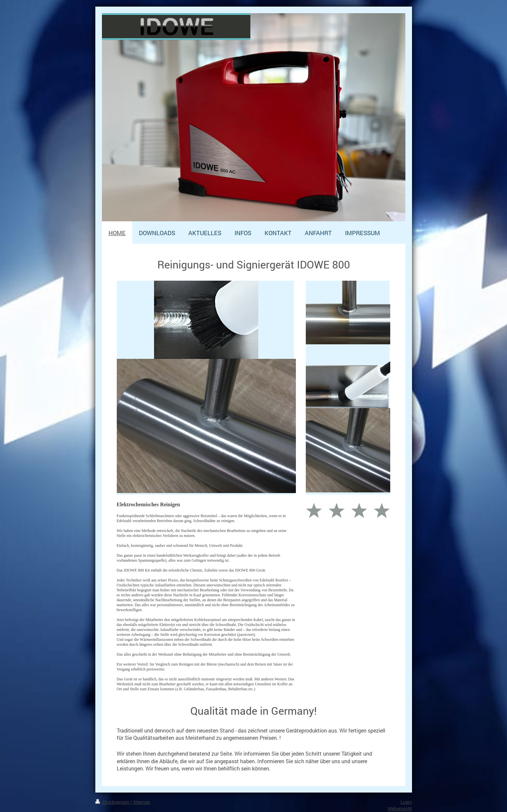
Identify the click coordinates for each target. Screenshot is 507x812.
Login (406, 802)
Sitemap (142, 802)
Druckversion (113, 802)
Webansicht (400, 809)
